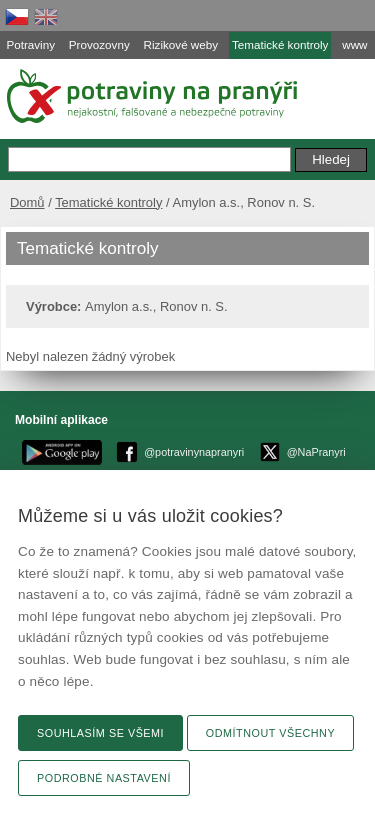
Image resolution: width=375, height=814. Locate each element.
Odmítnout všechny (270, 733)
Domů (27, 202)
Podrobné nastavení (104, 778)
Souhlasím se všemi (100, 733)
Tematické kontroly (108, 202)
